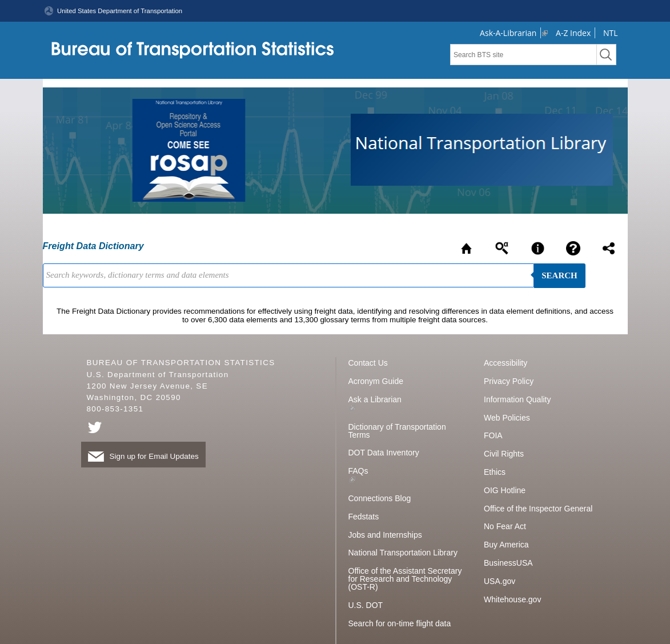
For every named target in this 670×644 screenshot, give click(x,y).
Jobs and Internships (385, 535)
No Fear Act (505, 526)
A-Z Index (573, 33)
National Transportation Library (403, 553)
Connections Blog (380, 498)
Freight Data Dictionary (93, 246)
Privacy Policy (509, 381)
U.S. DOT (366, 605)
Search (559, 275)
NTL (611, 33)
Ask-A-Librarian (508, 33)
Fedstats (364, 517)
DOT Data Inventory (384, 453)
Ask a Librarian (375, 399)
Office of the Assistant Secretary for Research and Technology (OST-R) (405, 579)
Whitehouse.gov (512, 599)
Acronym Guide (376, 381)
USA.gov (500, 581)
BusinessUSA (508, 563)
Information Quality (517, 399)
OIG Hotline (505, 490)
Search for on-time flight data (400, 623)
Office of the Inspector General (538, 509)
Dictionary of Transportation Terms (397, 431)
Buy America (506, 545)
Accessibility (505, 363)
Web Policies (507, 418)
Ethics (495, 472)
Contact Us (368, 363)
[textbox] (523, 55)
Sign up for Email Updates (143, 456)
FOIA (493, 435)
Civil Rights (504, 454)
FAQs (358, 471)
